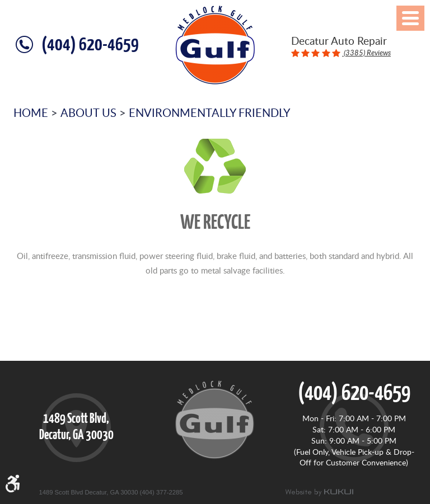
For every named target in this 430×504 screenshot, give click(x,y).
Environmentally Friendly (209, 112)
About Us (88, 112)
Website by (319, 492)
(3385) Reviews (366, 53)
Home (31, 112)
